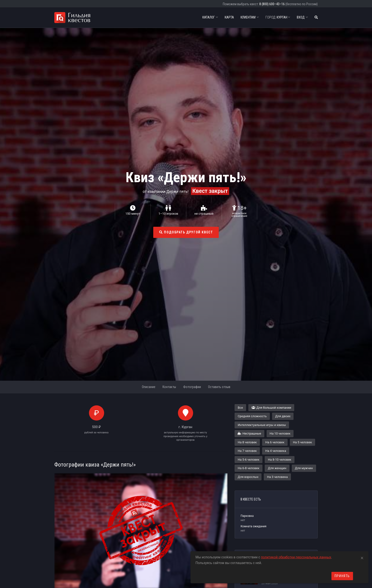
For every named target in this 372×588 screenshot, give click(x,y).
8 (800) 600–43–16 (272, 4)
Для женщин (277, 468)
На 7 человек (247, 451)
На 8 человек (247, 442)
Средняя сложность (252, 416)
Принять (342, 576)
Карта (229, 17)
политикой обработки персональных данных (296, 557)
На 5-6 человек (249, 460)
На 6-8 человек (249, 468)
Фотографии (192, 387)
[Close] (362, 557)
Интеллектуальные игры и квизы (262, 425)
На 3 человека (277, 477)
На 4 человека (276, 451)
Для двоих (283, 416)
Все (240, 408)
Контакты (169, 387)
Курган (278, 17)
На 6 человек (275, 442)
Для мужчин (304, 468)
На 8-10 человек (280, 460)
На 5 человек (302, 442)
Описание (149, 387)
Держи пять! (177, 192)
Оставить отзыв (219, 387)
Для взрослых (248, 477)
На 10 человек (280, 433)
